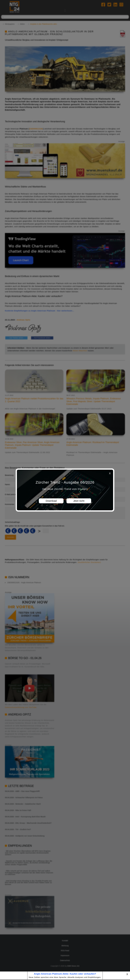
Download (51, 501)
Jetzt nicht (79, 501)
